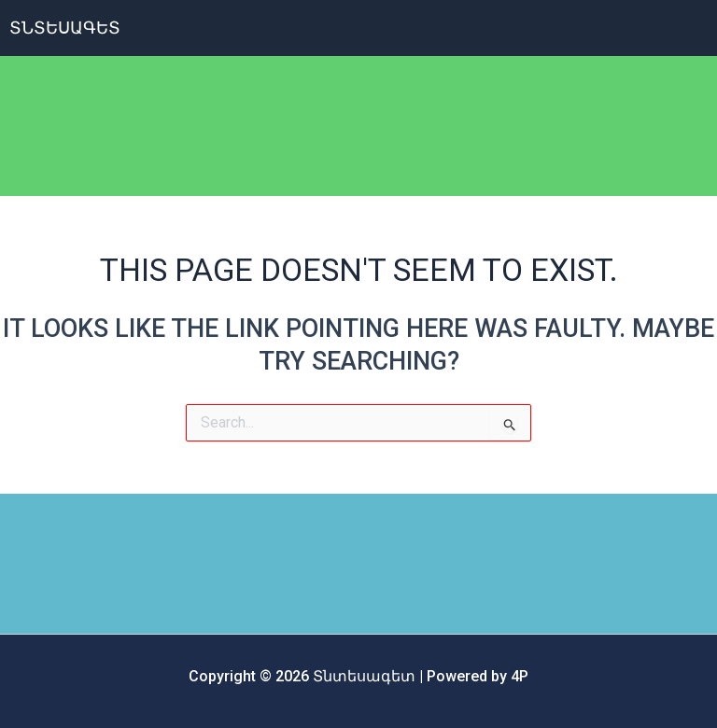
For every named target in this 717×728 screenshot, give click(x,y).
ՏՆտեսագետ (65, 28)
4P (520, 676)
